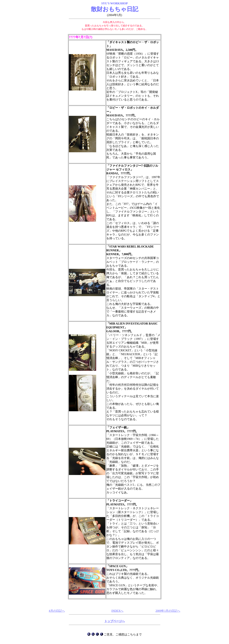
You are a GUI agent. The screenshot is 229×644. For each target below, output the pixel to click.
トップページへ (115, 621)
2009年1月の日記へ (168, 611)
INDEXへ (118, 611)
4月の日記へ (57, 611)
